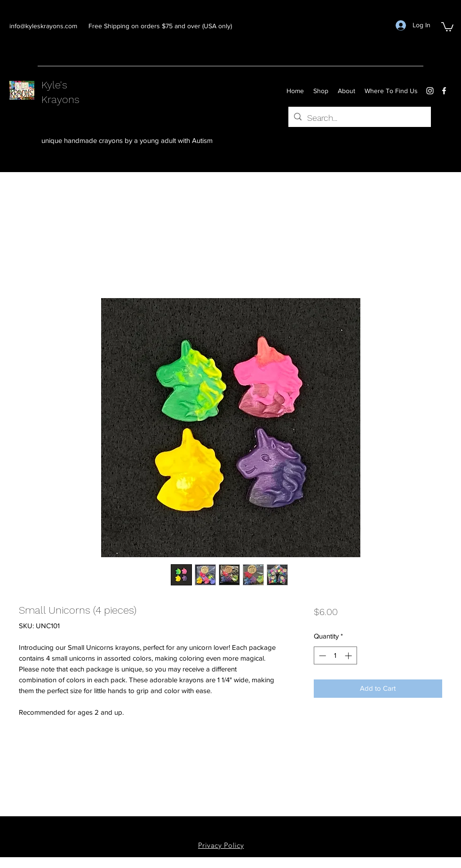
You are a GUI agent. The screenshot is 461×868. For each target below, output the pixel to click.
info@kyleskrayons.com (43, 26)
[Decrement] (322, 656)
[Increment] (349, 656)
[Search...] (359, 118)
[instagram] (430, 91)
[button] (447, 26)
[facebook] (444, 91)
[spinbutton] (335, 656)
